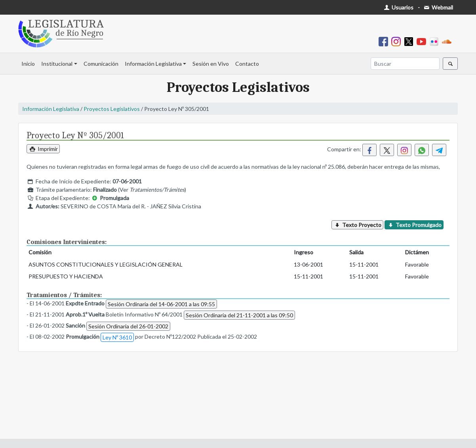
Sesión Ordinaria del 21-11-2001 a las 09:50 (239, 315)
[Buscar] (405, 64)
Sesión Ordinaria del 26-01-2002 (128, 326)
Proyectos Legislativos (112, 109)
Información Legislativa (153, 64)
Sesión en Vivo (211, 64)
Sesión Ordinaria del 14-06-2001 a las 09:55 (161, 304)
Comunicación (101, 64)
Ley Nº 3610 (117, 337)
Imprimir (43, 149)
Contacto (247, 64)
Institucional (57, 64)
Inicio (28, 64)
